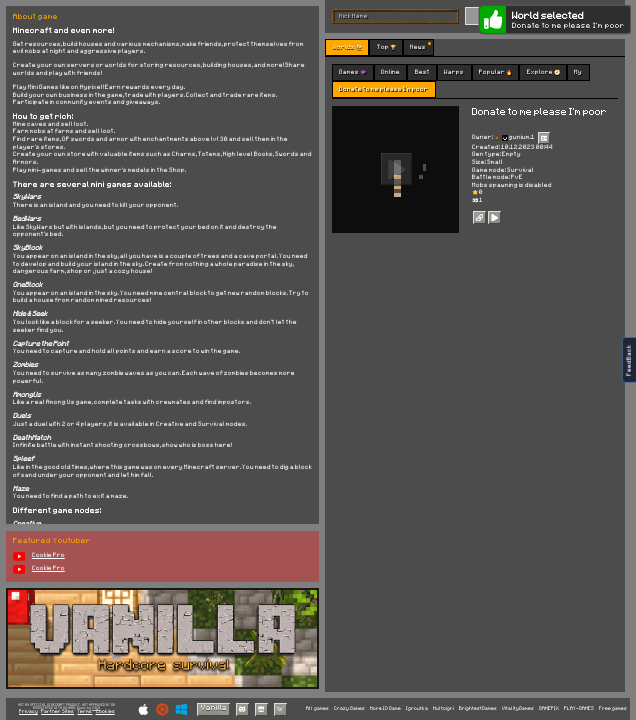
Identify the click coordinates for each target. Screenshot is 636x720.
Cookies (105, 711)
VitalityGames (518, 708)
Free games (613, 708)
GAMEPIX (549, 708)
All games (317, 708)
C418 (96, 708)
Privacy (28, 711)
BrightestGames (478, 708)
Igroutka (417, 708)
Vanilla (214, 708)
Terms (84, 711)
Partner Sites (57, 711)
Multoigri (443, 708)
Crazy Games (349, 708)
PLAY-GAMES (579, 708)
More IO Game (385, 708)
